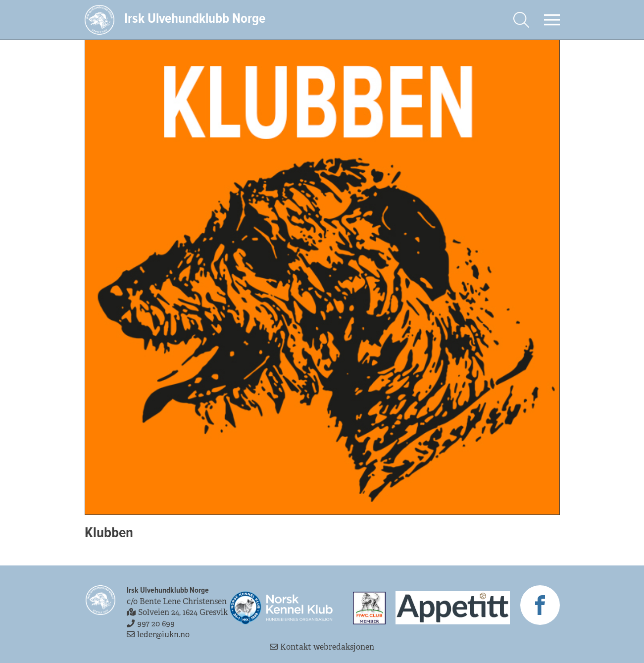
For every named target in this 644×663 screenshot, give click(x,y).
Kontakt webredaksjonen (322, 647)
